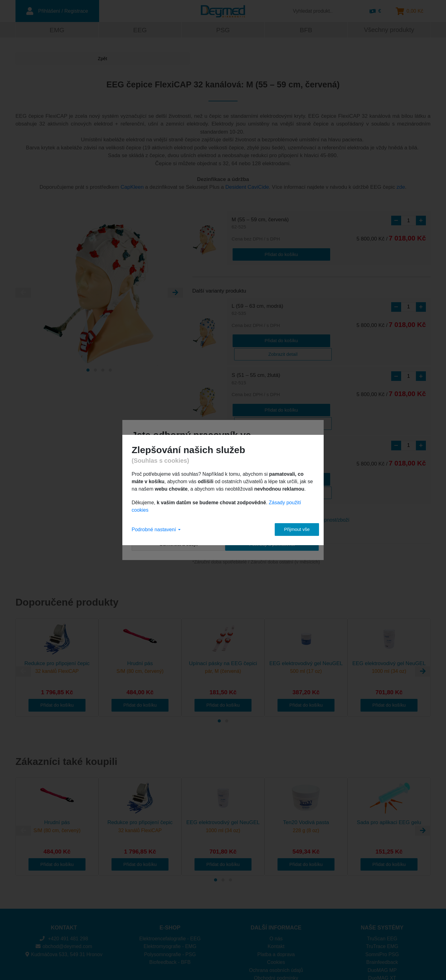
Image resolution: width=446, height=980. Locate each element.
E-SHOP (170, 885)
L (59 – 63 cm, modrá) (258, 310)
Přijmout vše (291, 529)
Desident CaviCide (247, 188)
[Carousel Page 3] (103, 371)
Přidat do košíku (256, 254)
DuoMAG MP (382, 927)
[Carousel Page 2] (95, 371)
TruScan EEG (382, 896)
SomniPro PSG (382, 912)
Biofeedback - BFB (170, 919)
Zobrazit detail (307, 340)
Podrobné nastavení (156, 530)
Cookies (276, 919)
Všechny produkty (389, 31)
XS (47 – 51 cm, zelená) (260, 420)
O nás (276, 896)
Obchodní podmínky (276, 935)
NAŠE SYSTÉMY (382, 885)
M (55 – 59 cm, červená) (260, 224)
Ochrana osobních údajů (276, 927)
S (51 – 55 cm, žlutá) (256, 365)
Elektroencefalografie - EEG (170, 896)
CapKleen (132, 188)
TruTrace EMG (382, 904)
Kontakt (276, 904)
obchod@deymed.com (64, 904)
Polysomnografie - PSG (170, 912)
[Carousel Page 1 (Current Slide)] (88, 371)
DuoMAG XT (382, 935)
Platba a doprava (276, 912)
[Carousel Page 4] (110, 371)
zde (401, 188)
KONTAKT (64, 885)
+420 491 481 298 (64, 896)
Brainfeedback (382, 919)
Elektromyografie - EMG (170, 904)
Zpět (39, 59)
